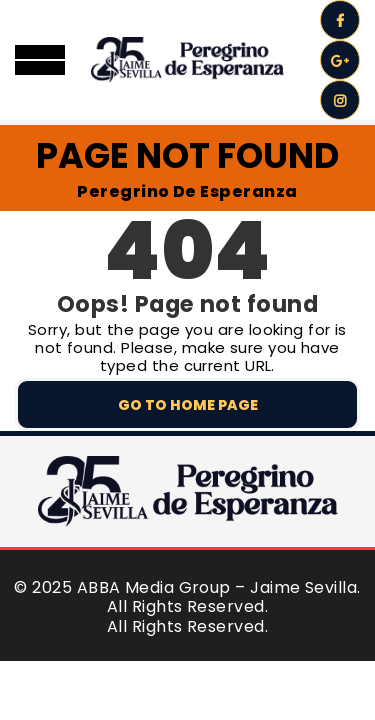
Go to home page (188, 405)
